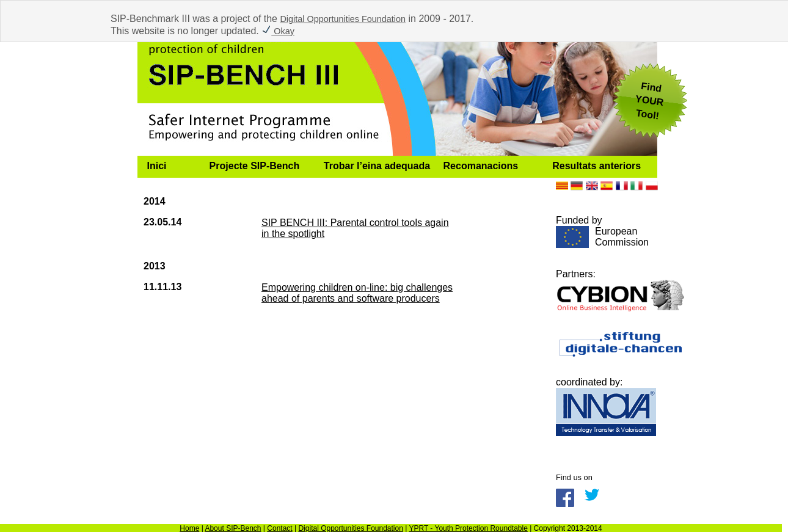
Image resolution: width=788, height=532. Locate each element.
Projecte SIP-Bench (255, 166)
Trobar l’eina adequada (377, 166)
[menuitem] (169, 166)
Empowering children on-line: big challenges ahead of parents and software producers (357, 293)
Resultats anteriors (596, 166)
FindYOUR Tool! (649, 101)
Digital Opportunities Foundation (343, 19)
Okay (278, 31)
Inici (157, 166)
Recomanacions (481, 166)
